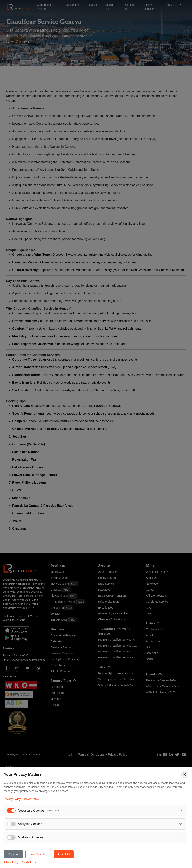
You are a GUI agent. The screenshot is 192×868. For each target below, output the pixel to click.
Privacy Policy (12, 799)
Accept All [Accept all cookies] (64, 854)
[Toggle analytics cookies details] (181, 824)
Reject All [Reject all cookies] (13, 854)
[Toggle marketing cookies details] (181, 837)
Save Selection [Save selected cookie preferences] (38, 854)
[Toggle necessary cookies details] (181, 811)
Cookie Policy (31, 799)
